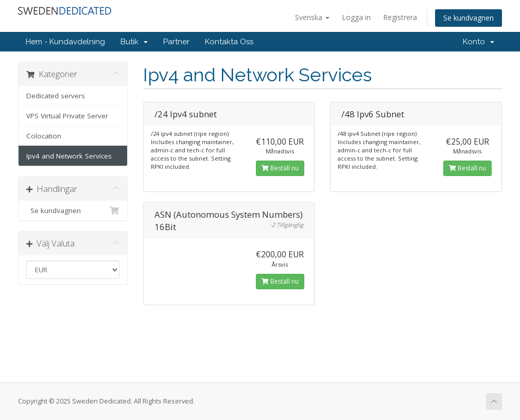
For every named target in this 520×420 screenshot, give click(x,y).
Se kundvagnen (469, 18)
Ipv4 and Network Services (69, 156)
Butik (134, 42)
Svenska (312, 17)
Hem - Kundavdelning (65, 42)
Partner (176, 42)
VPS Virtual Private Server (67, 116)
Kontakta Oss (229, 42)
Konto (479, 42)
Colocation (44, 136)
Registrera (400, 17)
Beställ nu (280, 168)
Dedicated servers (56, 96)
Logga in (356, 17)
